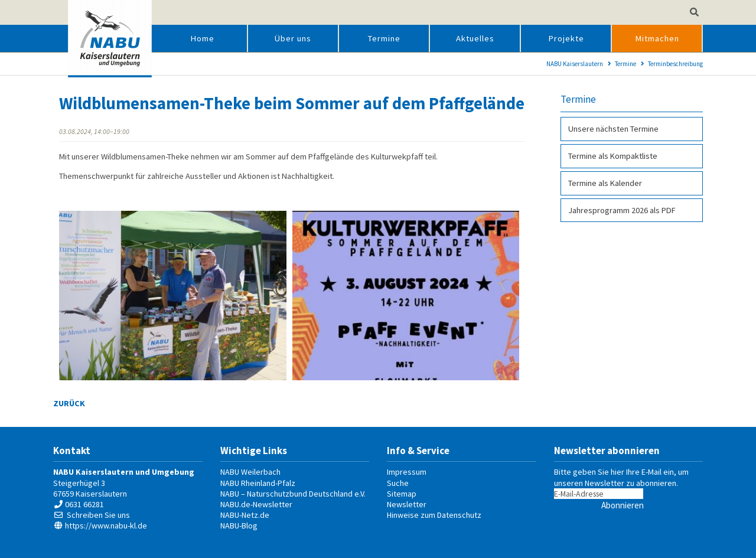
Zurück (69, 403)
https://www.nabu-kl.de (106, 526)
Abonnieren (623, 505)
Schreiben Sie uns (98, 515)
